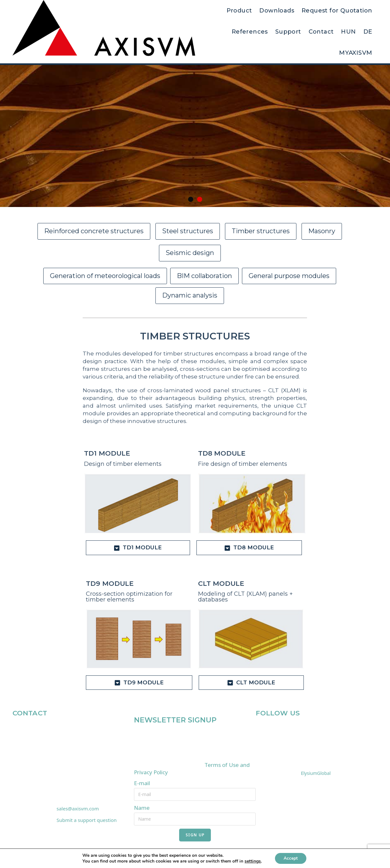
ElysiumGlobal (316, 773)
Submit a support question (87, 820)
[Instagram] (305, 729)
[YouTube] (291, 729)
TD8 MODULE (221, 453)
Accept (291, 858)
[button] (191, 199)
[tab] (138, 548)
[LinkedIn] (276, 729)
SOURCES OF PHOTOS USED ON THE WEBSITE (310, 744)
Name (142, 808)
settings (252, 861)
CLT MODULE (221, 584)
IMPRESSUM (273, 759)
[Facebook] (261, 729)
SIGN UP (195, 835)
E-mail (142, 783)
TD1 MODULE (106, 453)
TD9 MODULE (109, 584)
